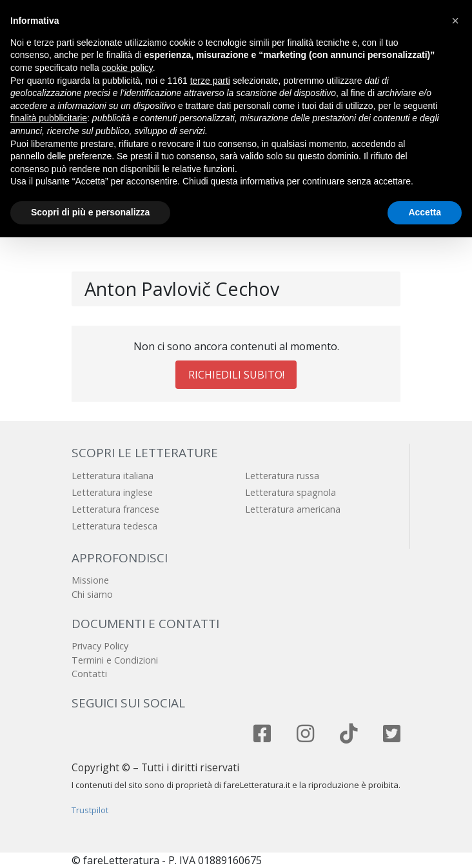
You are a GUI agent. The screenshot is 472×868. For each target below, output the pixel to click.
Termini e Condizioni (115, 660)
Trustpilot (90, 810)
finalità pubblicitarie (49, 118)
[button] (455, 21)
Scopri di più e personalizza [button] (90, 212)
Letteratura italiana (113, 476)
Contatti (89, 674)
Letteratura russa (282, 476)
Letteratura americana (293, 509)
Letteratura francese (115, 509)
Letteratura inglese (112, 492)
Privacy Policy (100, 646)
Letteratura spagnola (290, 492)
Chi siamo (92, 594)
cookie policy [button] (127, 68)
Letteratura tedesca (114, 526)
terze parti (210, 81)
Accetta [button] (425, 212)
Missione (90, 580)
